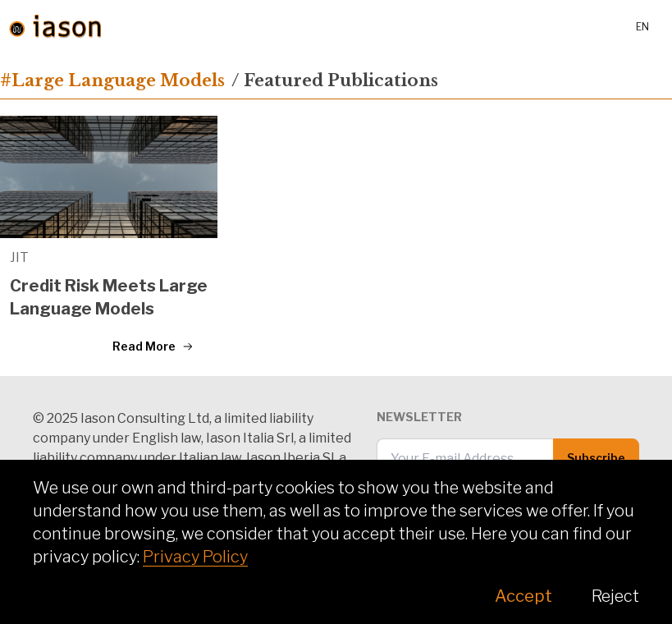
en (642, 27)
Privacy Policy (195, 557)
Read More (153, 346)
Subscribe (596, 458)
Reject (615, 596)
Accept (523, 596)
